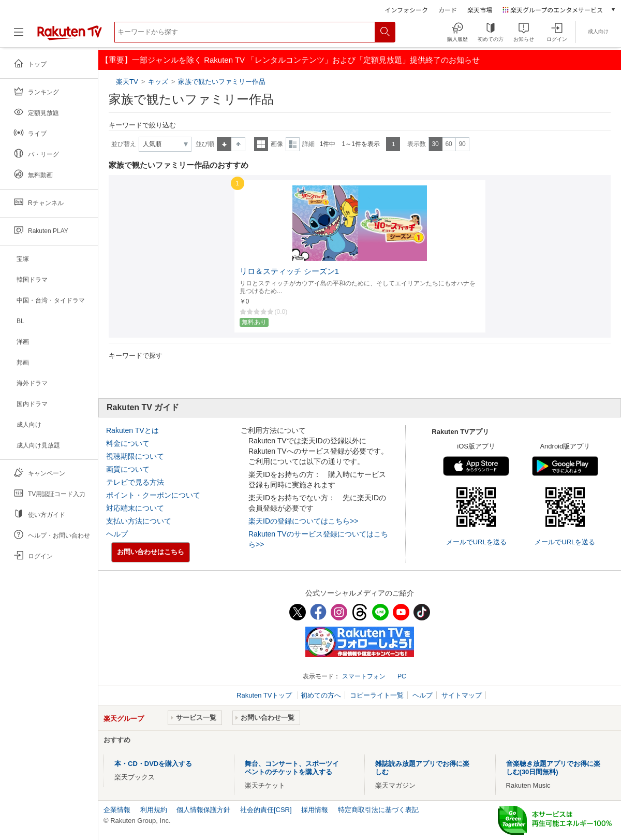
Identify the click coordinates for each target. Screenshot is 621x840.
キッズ (158, 82)
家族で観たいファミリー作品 (222, 82)
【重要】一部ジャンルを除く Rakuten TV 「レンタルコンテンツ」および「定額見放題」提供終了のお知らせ (290, 60)
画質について (128, 469)
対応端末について (135, 508)
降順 (238, 144)
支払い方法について (139, 521)
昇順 (224, 144)
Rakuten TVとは (132, 430)
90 (462, 144)
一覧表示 (261, 144)
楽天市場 (480, 10)
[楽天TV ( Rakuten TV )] (70, 36)
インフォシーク (406, 10)
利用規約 (154, 810)
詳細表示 (293, 144)
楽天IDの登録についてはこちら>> (303, 521)
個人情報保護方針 (203, 810)
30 (435, 144)
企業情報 (117, 810)
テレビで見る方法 (135, 482)
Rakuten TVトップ (265, 695)
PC (402, 676)
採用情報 (315, 810)
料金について (128, 443)
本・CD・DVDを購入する (153, 764)
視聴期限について (135, 456)
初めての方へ (321, 695)
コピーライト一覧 (377, 695)
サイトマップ (462, 695)
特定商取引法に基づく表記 (378, 810)
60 (448, 144)
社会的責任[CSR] (266, 810)
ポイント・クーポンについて (153, 495)
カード (448, 10)
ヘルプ (117, 534)
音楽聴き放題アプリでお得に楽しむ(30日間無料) (553, 768)
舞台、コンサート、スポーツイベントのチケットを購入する (292, 768)
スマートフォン (364, 676)
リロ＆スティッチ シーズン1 (289, 271)
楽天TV (128, 82)
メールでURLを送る (476, 542)
